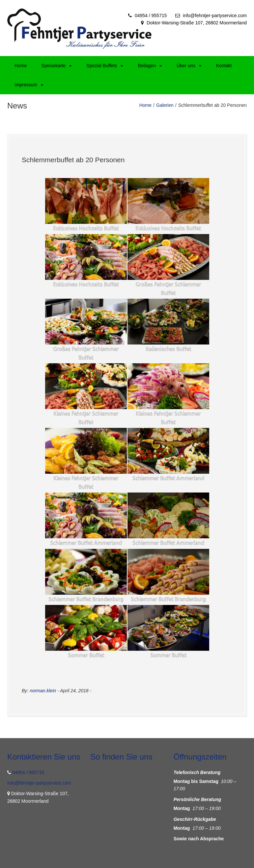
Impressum (29, 85)
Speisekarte (56, 66)
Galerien (165, 105)
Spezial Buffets (105, 66)
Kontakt (224, 66)
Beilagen (150, 66)
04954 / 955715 (151, 15)
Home (21, 66)
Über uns (189, 66)
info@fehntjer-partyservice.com (215, 15)
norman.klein (43, 691)
